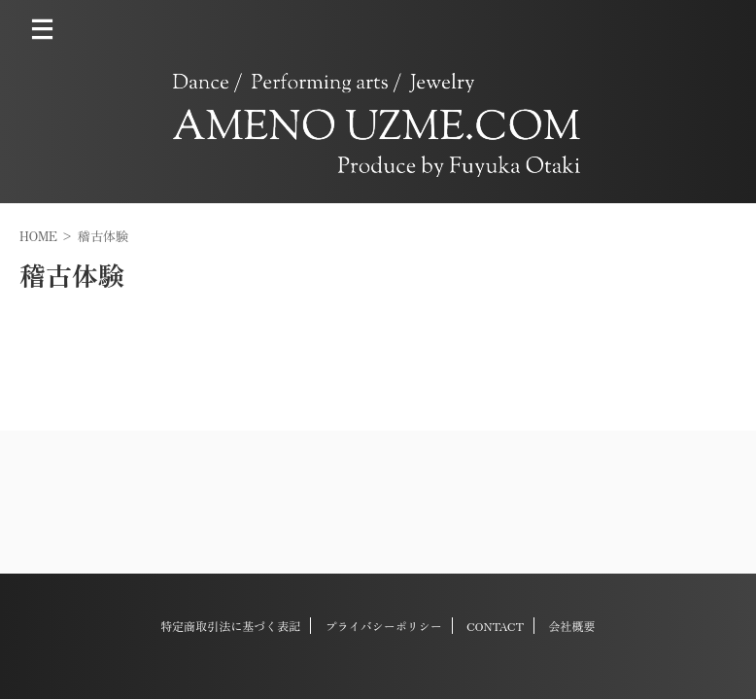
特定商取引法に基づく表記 (230, 626)
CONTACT (495, 626)
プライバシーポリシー (384, 626)
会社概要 (572, 626)
